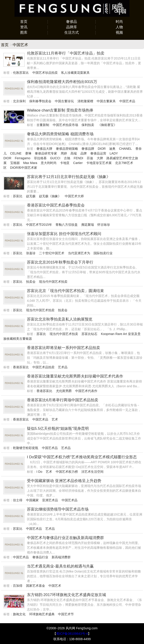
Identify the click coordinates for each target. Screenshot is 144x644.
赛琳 (28, 153)
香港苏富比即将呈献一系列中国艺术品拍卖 (64, 348)
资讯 (24, 27)
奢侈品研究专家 (46, 153)
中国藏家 (32, 500)
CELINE (16, 153)
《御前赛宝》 (107, 125)
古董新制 (43, 125)
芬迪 (90, 158)
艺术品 (63, 367)
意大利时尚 (49, 163)
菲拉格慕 (40, 158)
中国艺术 (55, 586)
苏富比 (18, 196)
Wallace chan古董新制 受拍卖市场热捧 (60, 110)
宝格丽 (15, 163)
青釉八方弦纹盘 (67, 225)
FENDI (78, 158)
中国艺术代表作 (86, 391)
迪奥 (112, 149)
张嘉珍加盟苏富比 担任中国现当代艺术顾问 (64, 234)
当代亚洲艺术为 (79, 253)
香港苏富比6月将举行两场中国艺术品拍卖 (63, 400)
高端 (74, 153)
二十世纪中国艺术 (52, 253)
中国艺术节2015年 (39, 225)
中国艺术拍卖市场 (65, 125)
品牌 (84, 153)
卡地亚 (65, 163)
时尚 (119, 22)
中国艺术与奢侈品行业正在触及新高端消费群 (65, 538)
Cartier (78, 163)
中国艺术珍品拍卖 (45, 73)
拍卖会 (31, 282)
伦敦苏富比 (21, 73)
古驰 (67, 158)
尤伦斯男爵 (64, 391)
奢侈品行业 (40, 557)
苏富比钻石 (89, 334)
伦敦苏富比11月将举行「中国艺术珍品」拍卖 (66, 53)
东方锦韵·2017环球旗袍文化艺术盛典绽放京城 (66, 595)
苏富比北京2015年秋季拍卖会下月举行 (60, 262)
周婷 (64, 153)
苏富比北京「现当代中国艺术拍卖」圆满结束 (65, 291)
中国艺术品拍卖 (43, 367)
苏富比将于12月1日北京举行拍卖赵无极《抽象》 (69, 177)
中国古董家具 (106, 101)
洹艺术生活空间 (92, 472)
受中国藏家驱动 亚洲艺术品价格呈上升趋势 (64, 481)
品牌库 (72, 27)
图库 (24, 32)
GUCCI (55, 158)
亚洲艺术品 (50, 500)
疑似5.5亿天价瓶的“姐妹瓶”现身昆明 (58, 429)
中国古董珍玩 (64, 101)
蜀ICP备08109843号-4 (72, 634)
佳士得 (18, 500)
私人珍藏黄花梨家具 (75, 73)
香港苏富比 (21, 367)
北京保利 (19, 101)
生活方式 (72, 32)
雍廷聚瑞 (88, 225)
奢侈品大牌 (44, 149)
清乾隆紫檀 (85, 101)
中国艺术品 (127, 101)
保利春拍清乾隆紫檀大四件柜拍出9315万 (62, 82)
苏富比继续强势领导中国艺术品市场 (58, 509)
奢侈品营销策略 (67, 149)
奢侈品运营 (98, 153)
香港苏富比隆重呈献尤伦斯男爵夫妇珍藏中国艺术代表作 (75, 376)
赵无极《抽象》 (50, 196)
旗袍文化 (19, 614)
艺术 (55, 419)
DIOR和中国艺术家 (24, 168)
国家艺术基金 (36, 586)
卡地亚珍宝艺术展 (99, 163)
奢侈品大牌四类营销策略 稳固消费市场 (60, 134)
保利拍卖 (88, 125)
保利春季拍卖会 (40, 101)
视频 (119, 32)
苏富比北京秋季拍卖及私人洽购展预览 (60, 319)
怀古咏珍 (104, 225)
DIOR (102, 149)
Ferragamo (23, 158)
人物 (119, 27)
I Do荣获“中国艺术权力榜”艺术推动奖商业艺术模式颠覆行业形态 (82, 457)
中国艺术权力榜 (67, 472)
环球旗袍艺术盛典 (42, 614)
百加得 (18, 586)
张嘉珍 (31, 253)
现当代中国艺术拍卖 (53, 282)
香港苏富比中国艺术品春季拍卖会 (56, 205)
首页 (24, 22)
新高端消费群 (61, 557)
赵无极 (31, 196)
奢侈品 (72, 22)
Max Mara (30, 163)
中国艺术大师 (74, 196)
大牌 (100, 158)
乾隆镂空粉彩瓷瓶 (26, 448)
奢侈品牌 (88, 149)
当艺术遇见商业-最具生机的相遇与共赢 (60, 566)
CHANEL (125, 149)
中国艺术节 (66, 614)
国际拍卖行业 (103, 253)
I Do (39, 472)
